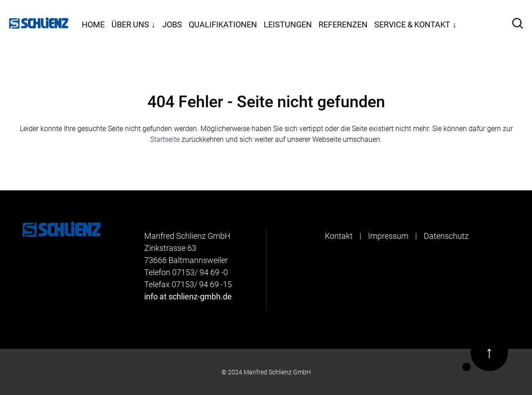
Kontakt (339, 236)
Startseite (165, 139)
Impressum (388, 236)
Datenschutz (446, 236)
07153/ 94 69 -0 (200, 272)
